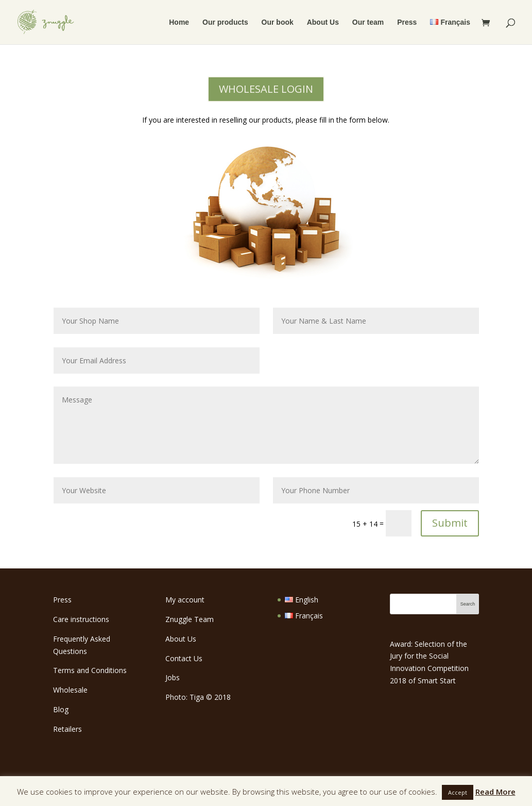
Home (179, 22)
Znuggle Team (190, 619)
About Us (323, 22)
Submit (450, 523)
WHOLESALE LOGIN (266, 89)
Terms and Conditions (90, 670)
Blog (61, 709)
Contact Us (184, 658)
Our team (368, 22)
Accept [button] (458, 792)
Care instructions (81, 619)
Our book (278, 22)
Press (407, 22)
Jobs (173, 677)
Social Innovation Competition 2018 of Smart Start (429, 668)
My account (185, 600)
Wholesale (70, 690)
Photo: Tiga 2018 (198, 697)
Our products (225, 22)
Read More (495, 792)
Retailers (67, 729)
